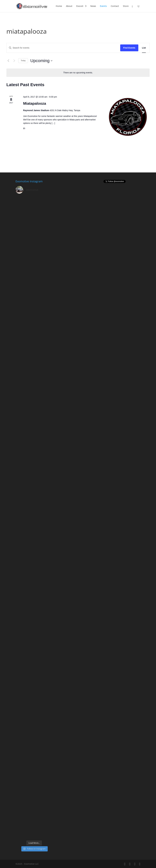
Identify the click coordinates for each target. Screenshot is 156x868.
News (93, 6)
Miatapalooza (35, 103)
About (69, 6)
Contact (115, 6)
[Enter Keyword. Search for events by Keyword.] (63, 48)
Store (126, 6)
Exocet (80, 6)
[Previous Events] (8, 61)
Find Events (129, 48)
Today (23, 61)
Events (103, 6)
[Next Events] (14, 61)
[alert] (78, 73)
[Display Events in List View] (144, 48)
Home (59, 6)
